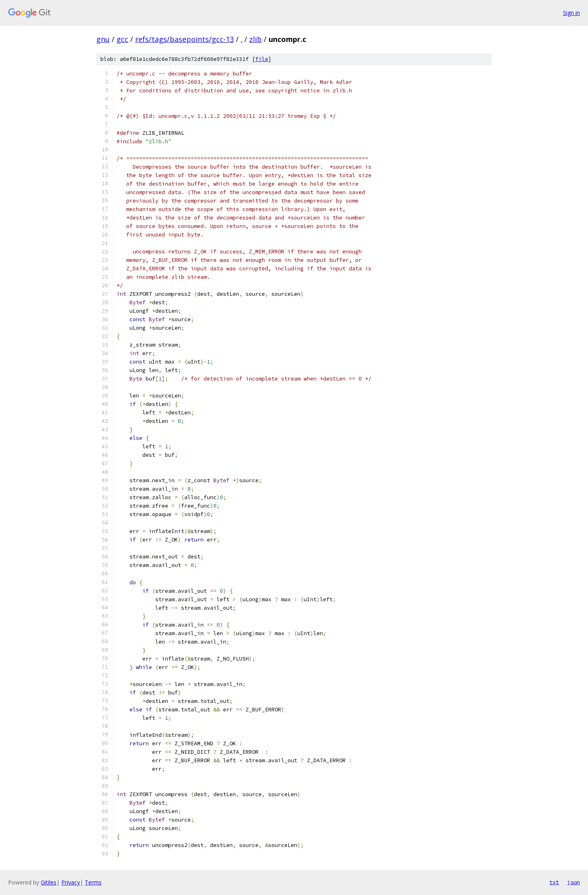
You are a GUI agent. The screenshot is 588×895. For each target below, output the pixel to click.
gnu (103, 39)
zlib (255, 39)
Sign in (571, 13)
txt (554, 882)
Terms (93, 882)
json (573, 882)
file (262, 59)
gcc (122, 39)
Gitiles (49, 882)
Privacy (71, 882)
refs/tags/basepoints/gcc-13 (185, 39)
